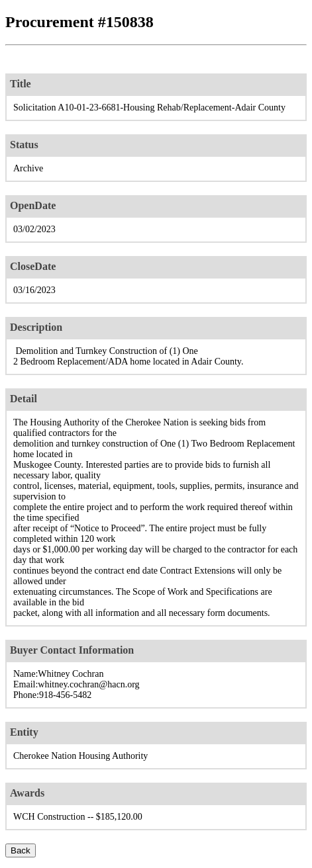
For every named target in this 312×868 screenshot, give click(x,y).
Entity (24, 732)
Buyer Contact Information (72, 650)
